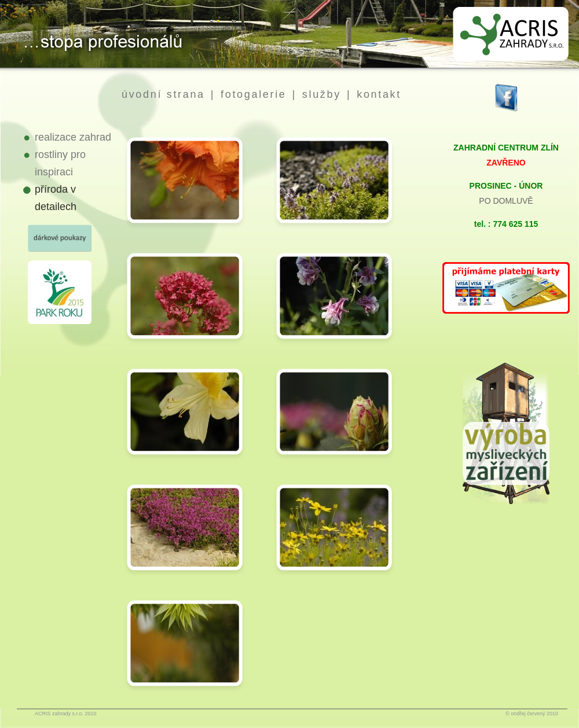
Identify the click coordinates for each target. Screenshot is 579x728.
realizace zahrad (73, 137)
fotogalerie (253, 94)
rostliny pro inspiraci (60, 163)
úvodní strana (163, 94)
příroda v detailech (56, 198)
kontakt (379, 94)
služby (322, 94)
